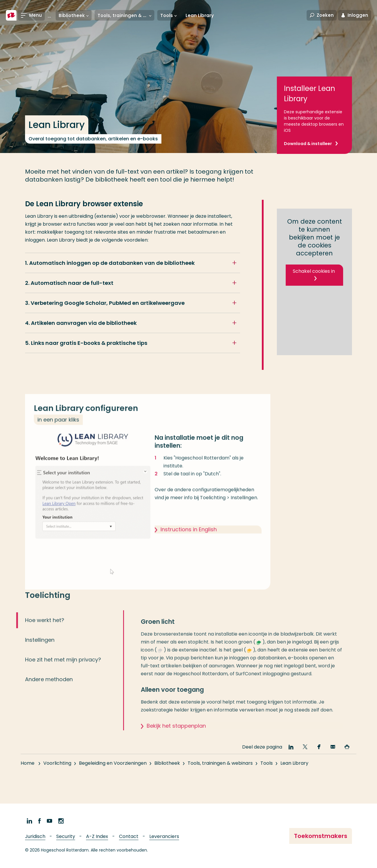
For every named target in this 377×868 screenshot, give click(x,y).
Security (66, 836)
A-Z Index (97, 836)
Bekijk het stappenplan (176, 732)
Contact (129, 836)
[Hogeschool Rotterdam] (11, 15)
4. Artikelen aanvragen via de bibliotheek (81, 323)
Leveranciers (164, 836)
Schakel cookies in (314, 271)
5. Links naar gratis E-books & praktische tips (86, 343)
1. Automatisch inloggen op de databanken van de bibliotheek (110, 263)
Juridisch (35, 836)
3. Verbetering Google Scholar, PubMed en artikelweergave (105, 303)
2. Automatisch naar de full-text (69, 283)
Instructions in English (189, 536)
